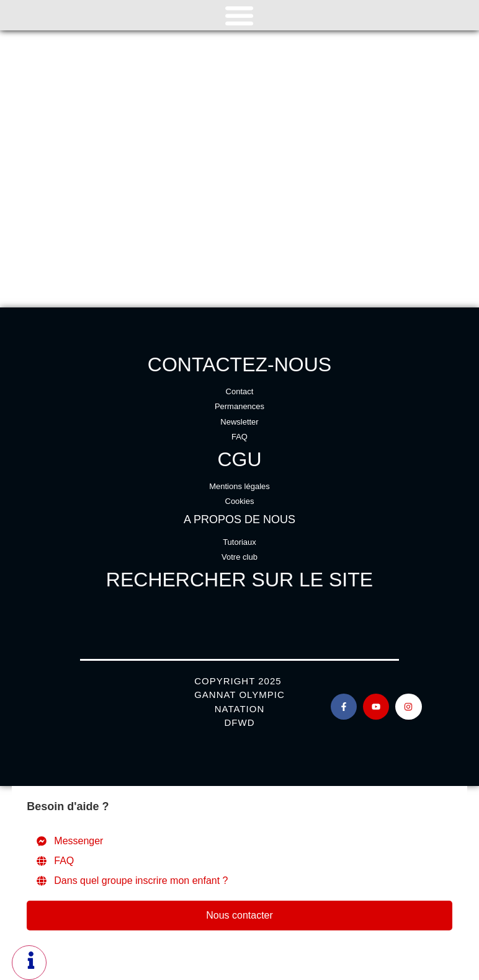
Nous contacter (239, 915)
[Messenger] (239, 841)
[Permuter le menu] (239, 15)
